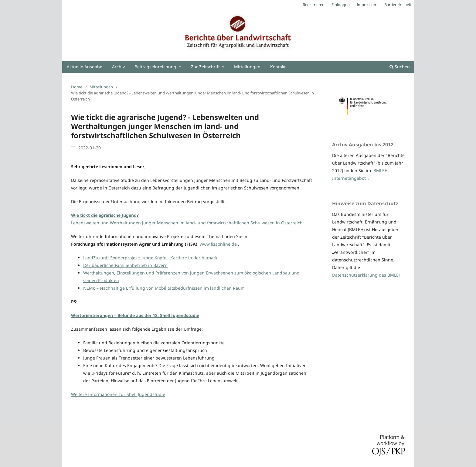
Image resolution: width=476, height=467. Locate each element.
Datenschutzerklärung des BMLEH (367, 275)
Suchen (400, 67)
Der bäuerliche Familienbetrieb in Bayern (125, 265)
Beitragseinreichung (156, 67)
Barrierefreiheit (398, 5)
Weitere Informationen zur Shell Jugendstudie (118, 394)
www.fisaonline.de (218, 244)
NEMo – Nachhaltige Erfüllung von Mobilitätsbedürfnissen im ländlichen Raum (164, 288)
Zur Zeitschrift (206, 67)
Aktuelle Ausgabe (85, 67)
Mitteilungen (247, 67)
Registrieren (314, 5)
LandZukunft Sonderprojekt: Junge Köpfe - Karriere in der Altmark (150, 258)
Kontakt (278, 67)
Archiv (118, 67)
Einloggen (341, 5)
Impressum (367, 5)
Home (77, 87)
